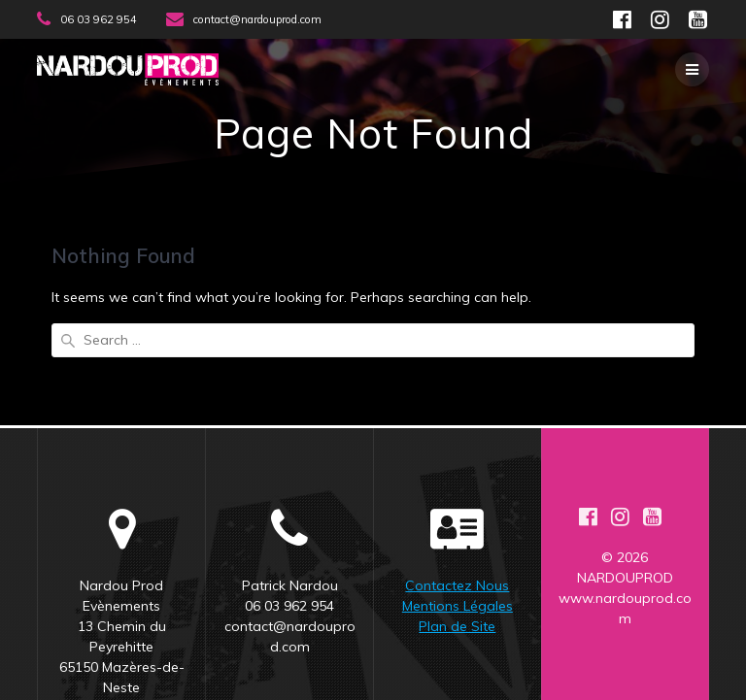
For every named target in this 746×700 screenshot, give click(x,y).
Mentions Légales (458, 531)
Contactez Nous (457, 511)
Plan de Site (457, 551)
